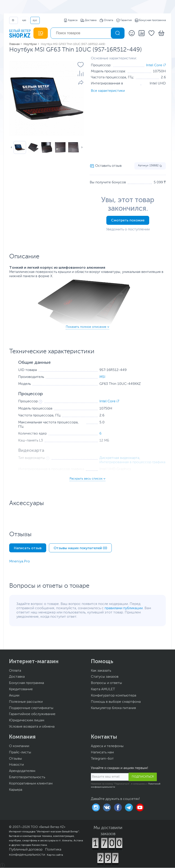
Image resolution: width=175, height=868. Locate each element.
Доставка (89, 20)
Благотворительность (27, 777)
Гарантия (124, 20)
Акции (14, 696)
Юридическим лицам (27, 720)
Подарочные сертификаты (31, 708)
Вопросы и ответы (106, 683)
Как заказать (101, 671)
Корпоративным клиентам (31, 784)
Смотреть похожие (128, 220)
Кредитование (21, 689)
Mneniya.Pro (20, 562)
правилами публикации (124, 608)
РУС (35, 20)
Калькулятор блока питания (113, 708)
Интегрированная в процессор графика (132, 462)
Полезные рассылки (26, 702)
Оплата (106, 20)
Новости (16, 765)
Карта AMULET (103, 689)
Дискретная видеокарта (119, 458)
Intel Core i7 (156, 65)
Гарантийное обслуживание (32, 714)
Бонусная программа (150, 20)
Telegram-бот (102, 759)
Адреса (71, 20)
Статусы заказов (105, 677)
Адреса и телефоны (107, 746)
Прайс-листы (20, 752)
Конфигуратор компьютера (114, 696)
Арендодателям (22, 771)
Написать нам (102, 752)
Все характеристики (108, 91)
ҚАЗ (24, 20)
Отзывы (15, 759)
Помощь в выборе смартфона (116, 702)
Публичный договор (26, 850)
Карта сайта (55, 855)
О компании (19, 746)
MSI (102, 377)
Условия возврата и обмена (32, 727)
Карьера (16, 790)
